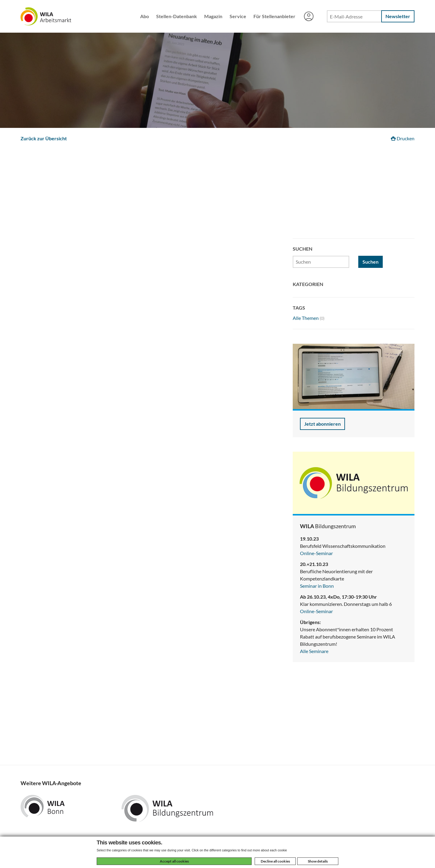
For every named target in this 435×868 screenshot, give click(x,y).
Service (238, 16)
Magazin (213, 16)
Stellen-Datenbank (177, 16)
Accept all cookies (174, 861)
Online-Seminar (316, 553)
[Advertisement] (217, 193)
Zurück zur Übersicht (44, 138)
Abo (145, 16)
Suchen (371, 262)
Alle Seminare (314, 651)
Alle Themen (309, 318)
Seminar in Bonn (317, 586)
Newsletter (398, 16)
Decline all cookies (275, 861)
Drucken (403, 138)
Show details (318, 861)
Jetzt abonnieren (322, 424)
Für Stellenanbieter (274, 16)
